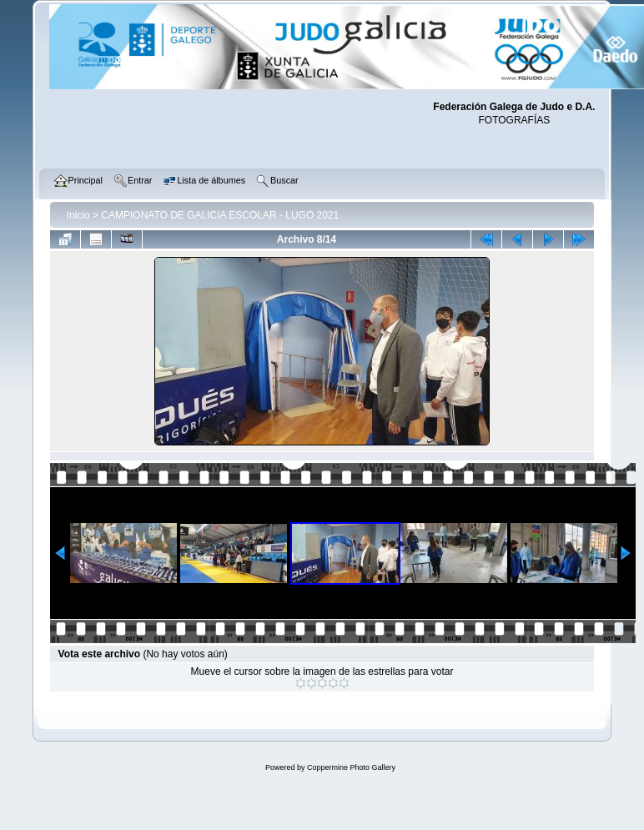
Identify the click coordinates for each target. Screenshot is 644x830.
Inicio (78, 215)
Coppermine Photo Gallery (351, 767)
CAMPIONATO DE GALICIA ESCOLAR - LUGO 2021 (220, 215)
